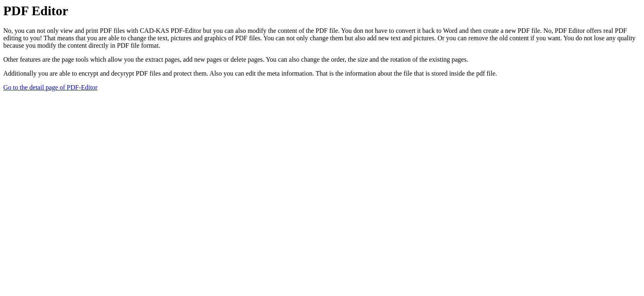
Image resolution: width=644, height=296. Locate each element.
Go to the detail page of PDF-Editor (50, 87)
